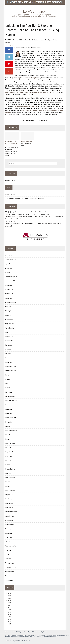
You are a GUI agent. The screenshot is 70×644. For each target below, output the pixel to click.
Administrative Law (11, 259)
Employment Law (10, 357)
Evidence (8, 387)
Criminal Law (9, 319)
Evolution (35, 40)
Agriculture (8, 263)
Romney (8, 43)
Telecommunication (11, 546)
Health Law (8, 409)
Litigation (8, 460)
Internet (8, 439)
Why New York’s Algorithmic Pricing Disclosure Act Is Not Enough (27, 214)
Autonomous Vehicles (11, 281)
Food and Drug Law (11, 400)
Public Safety (9, 507)
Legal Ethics (9, 456)
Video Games (9, 576)
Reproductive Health (11, 145)
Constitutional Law (10, 302)
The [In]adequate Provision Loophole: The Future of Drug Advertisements (30, 211)
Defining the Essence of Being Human (27, 78)
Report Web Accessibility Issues (38, 631)
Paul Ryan (48, 40)
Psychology (9, 499)
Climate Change (10, 293)
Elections (8, 353)
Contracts (8, 306)
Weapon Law (9, 580)
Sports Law (9, 537)
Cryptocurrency (10, 323)
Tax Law (8, 541)
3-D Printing (9, 255)
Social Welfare (9, 524)
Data (7, 332)
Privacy (7, 143)
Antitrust (8, 272)
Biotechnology (9, 142)
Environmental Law (11, 370)
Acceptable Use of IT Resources (21, 640)
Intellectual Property (11, 430)
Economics (8, 345)
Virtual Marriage (11, 221)
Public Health (13, 143)
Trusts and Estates (11, 567)
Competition (9, 298)
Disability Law (9, 336)
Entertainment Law (11, 366)
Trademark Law (10, 558)
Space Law (8, 533)
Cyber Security (10, 328)
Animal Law (9, 268)
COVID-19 (8, 315)
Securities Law (10, 516)
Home (7, 631)
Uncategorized (9, 571)
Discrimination (9, 340)
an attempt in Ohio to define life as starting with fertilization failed (33, 91)
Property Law (9, 494)
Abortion (15, 40)
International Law (10, 434)
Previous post (29, 120)
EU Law (7, 379)
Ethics (15, 142)
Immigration (9, 422)
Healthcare (8, 413)
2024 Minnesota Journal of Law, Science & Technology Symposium (24, 198)
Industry (8, 426)
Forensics (8, 405)
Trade (7, 554)
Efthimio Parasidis (25, 40)
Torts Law (8, 550)
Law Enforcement (10, 443)
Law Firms (8, 447)
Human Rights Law (11, 417)
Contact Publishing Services (18, 631)
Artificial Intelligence (11, 276)
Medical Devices (10, 469)
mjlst (13, 45)
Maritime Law (9, 464)
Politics (55, 40)
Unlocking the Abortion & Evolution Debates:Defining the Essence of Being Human (12, 151)
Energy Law (9, 362)
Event (7, 383)
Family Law (8, 392)
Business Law (9, 289)
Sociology (8, 528)
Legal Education (10, 451)
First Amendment (10, 396)
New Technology (10, 477)
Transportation (9, 563)
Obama (42, 40)
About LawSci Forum (11, 180)
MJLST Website (10, 194)
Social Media (9, 520)
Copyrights (8, 310)
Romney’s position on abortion (26, 106)
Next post (43, 120)
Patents (8, 481)
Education (8, 349)
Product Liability (10, 490)
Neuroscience (9, 473)
